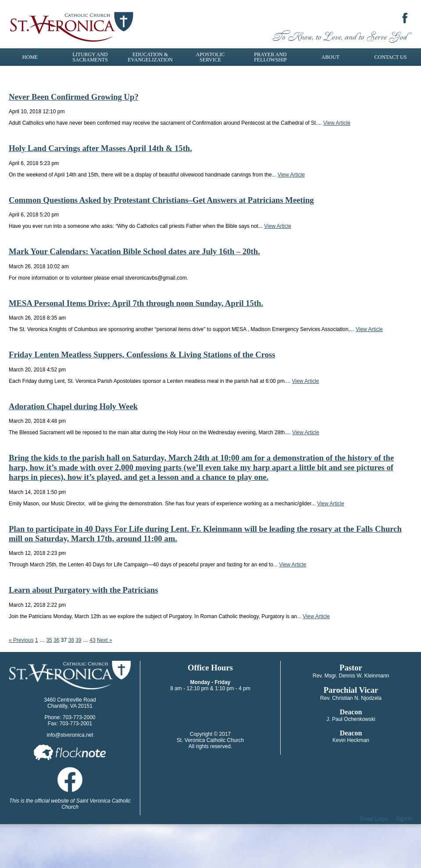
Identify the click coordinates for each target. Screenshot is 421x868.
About (330, 57)
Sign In (404, 819)
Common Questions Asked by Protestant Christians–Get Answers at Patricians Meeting (161, 200)
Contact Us (391, 57)
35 (49, 640)
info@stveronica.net (70, 735)
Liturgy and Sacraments (90, 57)
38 (71, 640)
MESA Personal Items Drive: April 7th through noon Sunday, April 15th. (136, 303)
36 (56, 640)
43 (92, 640)
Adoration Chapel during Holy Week (73, 406)
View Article (337, 123)
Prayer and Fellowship (270, 57)
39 (78, 640)
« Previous (21, 640)
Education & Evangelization (150, 57)
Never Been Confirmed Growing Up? (74, 97)
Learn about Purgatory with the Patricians (83, 590)
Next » (105, 640)
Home (30, 57)
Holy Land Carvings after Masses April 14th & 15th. (100, 148)
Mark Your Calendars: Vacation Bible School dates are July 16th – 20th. (134, 251)
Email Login (374, 819)
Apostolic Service (210, 57)
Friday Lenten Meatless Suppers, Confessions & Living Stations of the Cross (142, 355)
